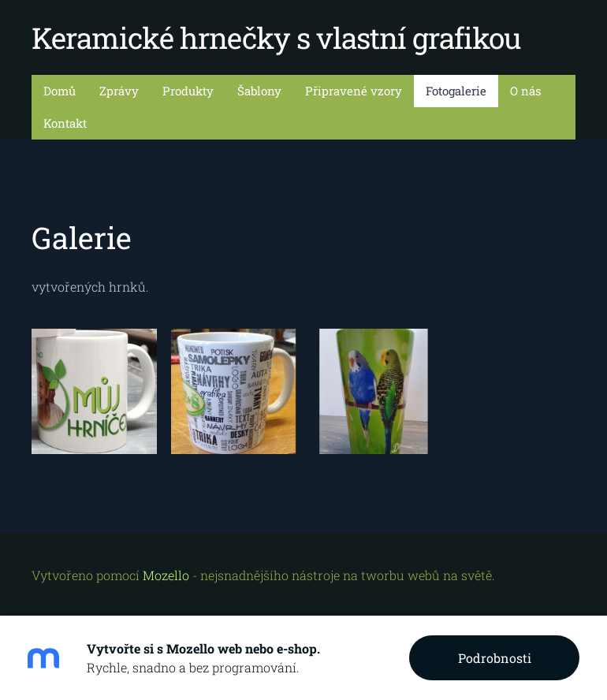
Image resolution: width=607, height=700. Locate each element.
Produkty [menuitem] (188, 91)
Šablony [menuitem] (259, 91)
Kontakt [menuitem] (65, 123)
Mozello (166, 575)
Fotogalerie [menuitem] (456, 91)
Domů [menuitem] (60, 91)
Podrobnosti (495, 658)
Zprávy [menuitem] (119, 91)
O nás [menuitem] (525, 91)
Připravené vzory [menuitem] (354, 91)
